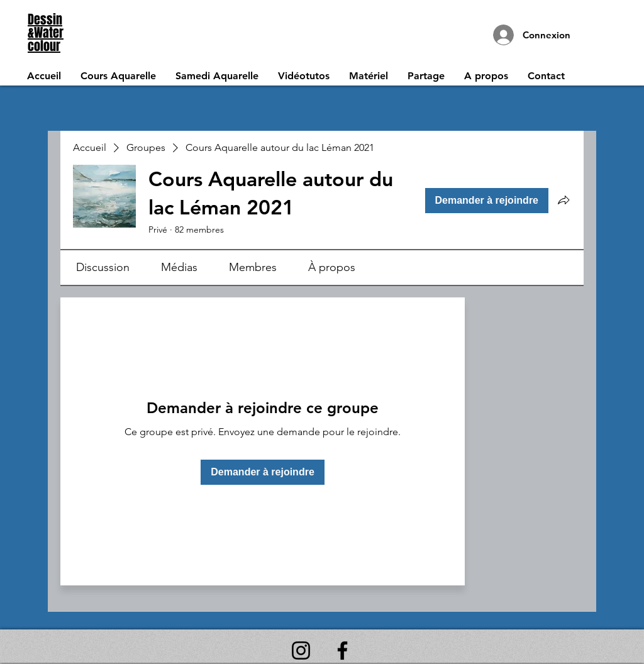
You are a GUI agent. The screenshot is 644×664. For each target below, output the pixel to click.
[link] (103, 267)
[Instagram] (301, 650)
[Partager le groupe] (563, 200)
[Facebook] (342, 650)
